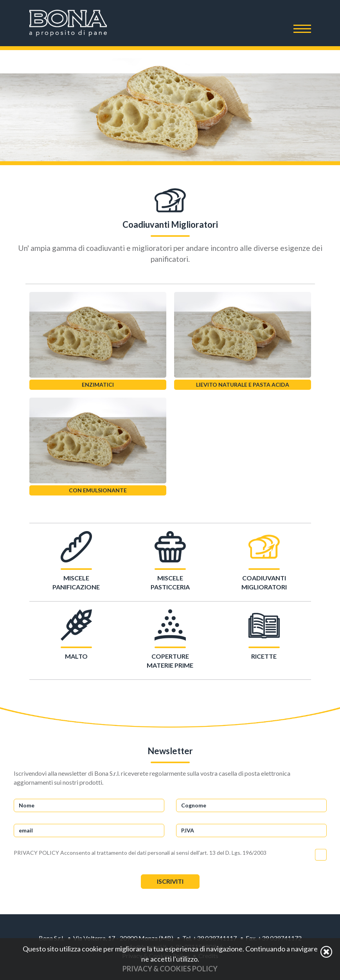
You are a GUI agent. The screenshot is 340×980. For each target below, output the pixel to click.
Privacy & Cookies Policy (170, 969)
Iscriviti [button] (170, 881)
